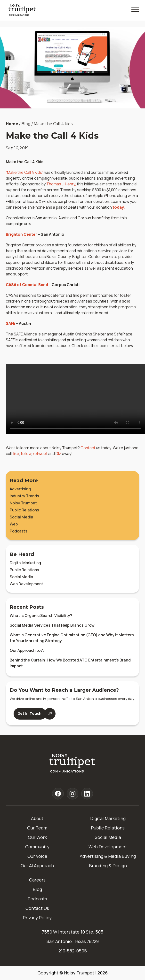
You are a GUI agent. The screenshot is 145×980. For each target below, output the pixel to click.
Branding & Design (108, 866)
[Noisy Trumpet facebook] (58, 794)
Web (14, 524)
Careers (37, 880)
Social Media (21, 517)
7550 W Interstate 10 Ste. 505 (73, 932)
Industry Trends (24, 496)
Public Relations (24, 510)
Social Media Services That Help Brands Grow (52, 625)
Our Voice (37, 856)
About (37, 818)
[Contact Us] (35, 714)
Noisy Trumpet (23, 503)
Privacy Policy (37, 918)
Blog (37, 889)
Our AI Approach (37, 866)
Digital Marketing (25, 563)
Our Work (37, 837)
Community (37, 847)
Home (12, 124)
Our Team (37, 828)
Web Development (26, 584)
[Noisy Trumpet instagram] (72, 794)
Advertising (20, 489)
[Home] (72, 763)
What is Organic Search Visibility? (41, 615)
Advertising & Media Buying (108, 856)
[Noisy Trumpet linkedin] (87, 794)
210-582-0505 (73, 951)
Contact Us (37, 908)
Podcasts (19, 531)
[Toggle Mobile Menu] (135, 10)
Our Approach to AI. (28, 650)
